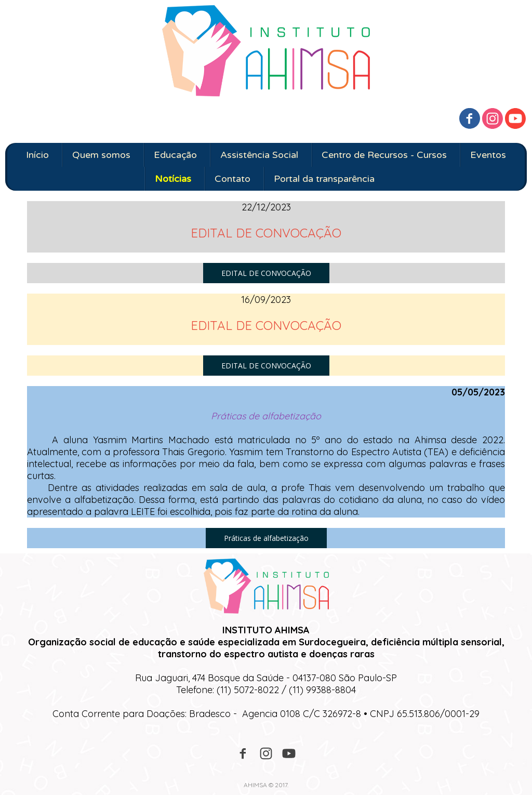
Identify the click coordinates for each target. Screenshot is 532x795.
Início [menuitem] (37, 155)
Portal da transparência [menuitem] (324, 179)
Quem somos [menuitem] (101, 155)
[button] (266, 273)
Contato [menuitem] (232, 179)
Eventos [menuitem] (488, 155)
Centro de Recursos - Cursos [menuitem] (384, 155)
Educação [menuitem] (175, 155)
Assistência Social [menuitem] (259, 155)
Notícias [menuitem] (173, 179)
